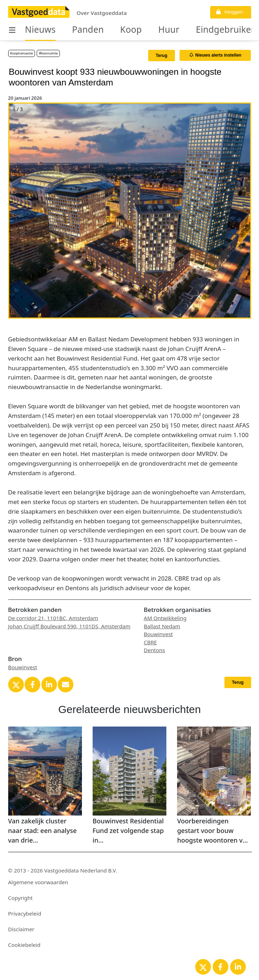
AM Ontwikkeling (165, 618)
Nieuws (37, 30)
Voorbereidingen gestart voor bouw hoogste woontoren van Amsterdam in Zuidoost (214, 831)
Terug (161, 56)
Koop (115, 30)
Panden (77, 30)
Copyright (20, 898)
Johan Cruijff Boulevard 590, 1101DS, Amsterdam (69, 626)
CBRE (151, 642)
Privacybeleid (25, 913)
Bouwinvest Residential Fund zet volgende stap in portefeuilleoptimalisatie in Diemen (129, 831)
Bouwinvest (159, 634)
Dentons (155, 650)
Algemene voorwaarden (38, 882)
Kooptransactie (22, 53)
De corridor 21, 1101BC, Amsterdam (53, 618)
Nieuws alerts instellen (216, 55)
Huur (148, 30)
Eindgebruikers (197, 30)
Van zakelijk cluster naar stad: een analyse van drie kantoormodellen (43, 831)
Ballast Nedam (162, 626)
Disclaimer (21, 929)
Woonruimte (48, 53)
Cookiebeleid (24, 945)
